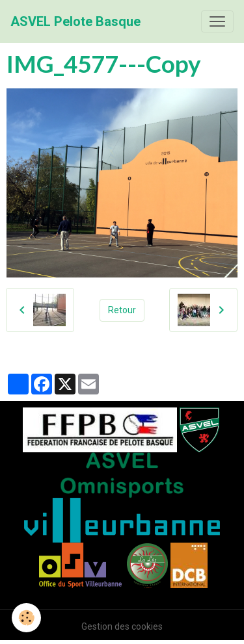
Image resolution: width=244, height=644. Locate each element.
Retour (122, 310)
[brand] (75, 21)
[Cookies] (26, 618)
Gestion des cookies (122, 626)
